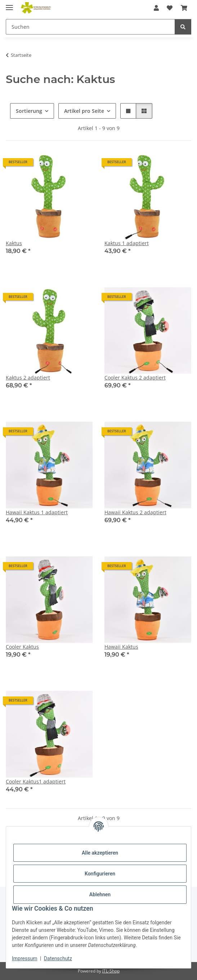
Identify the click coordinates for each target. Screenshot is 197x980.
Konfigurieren (100, 874)
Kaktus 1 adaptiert (127, 243)
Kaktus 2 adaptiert (28, 378)
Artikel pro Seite (84, 111)
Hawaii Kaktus (121, 647)
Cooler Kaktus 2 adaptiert (135, 378)
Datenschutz (58, 958)
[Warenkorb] (184, 8)
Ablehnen (100, 894)
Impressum (24, 958)
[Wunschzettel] (170, 8)
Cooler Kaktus (22, 647)
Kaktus (14, 243)
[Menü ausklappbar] (9, 4)
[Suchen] (90, 27)
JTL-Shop (111, 971)
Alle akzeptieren (100, 853)
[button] (156, 8)
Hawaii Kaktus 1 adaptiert (37, 512)
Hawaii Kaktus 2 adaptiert (135, 512)
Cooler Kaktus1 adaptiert (36, 781)
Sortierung (29, 111)
